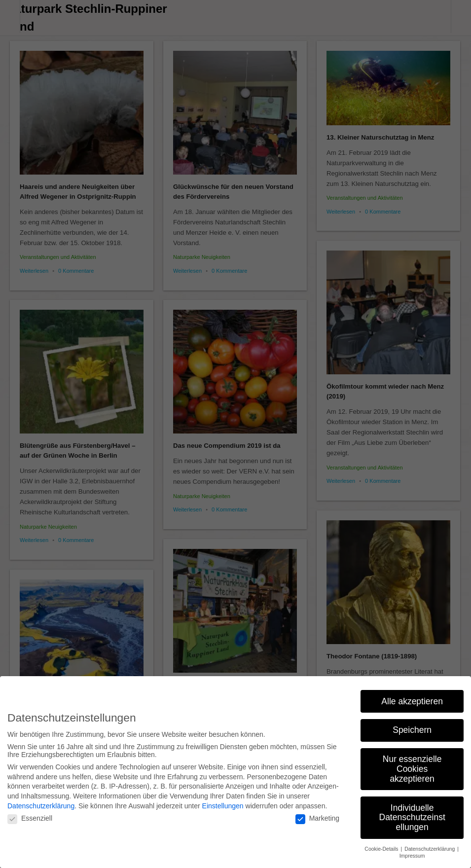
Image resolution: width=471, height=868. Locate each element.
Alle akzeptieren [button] (412, 697)
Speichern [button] (412, 726)
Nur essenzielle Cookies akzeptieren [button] (412, 765)
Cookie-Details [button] (382, 845)
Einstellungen (223, 802)
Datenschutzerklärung (41, 802)
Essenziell (30, 814)
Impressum (412, 852)
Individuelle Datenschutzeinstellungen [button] (412, 814)
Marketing (317, 814)
